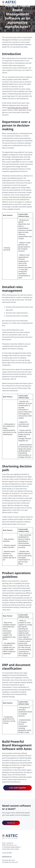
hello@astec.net (7, 857)
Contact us (11, 823)
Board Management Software (18, 108)
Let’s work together (17, 788)
